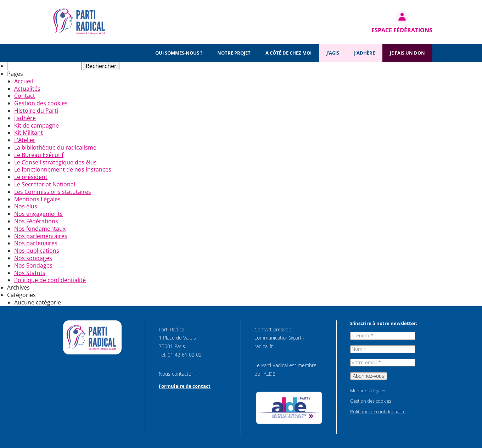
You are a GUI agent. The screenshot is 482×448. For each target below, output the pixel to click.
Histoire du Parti (36, 111)
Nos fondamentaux (40, 229)
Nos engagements (38, 214)
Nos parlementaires (41, 236)
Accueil (24, 81)
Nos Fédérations (36, 221)
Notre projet (234, 53)
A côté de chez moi (288, 53)
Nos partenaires (36, 243)
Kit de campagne (37, 125)
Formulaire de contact (185, 386)
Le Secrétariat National (45, 184)
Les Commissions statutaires (53, 192)
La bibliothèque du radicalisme (55, 147)
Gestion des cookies (41, 103)
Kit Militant (29, 133)
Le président (31, 177)
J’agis (333, 53)
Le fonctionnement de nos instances (63, 169)
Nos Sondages (33, 265)
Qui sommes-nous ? (179, 53)
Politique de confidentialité (50, 280)
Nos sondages (33, 258)
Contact (25, 96)
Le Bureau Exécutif (39, 155)
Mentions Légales (37, 199)
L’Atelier (25, 140)
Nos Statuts (30, 273)
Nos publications (37, 251)
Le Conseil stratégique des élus (55, 162)
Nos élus (26, 206)
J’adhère (365, 53)
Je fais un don (407, 53)
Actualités (27, 89)
